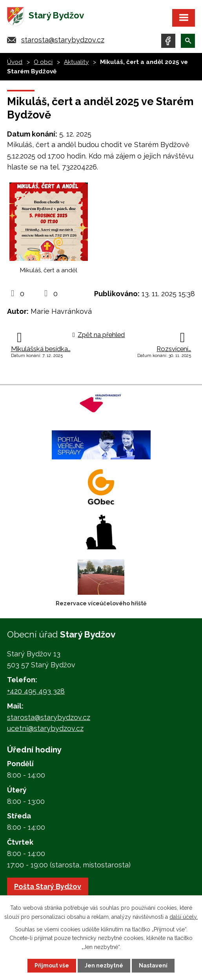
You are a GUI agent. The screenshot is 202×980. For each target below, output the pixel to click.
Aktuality (76, 62)
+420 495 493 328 (36, 691)
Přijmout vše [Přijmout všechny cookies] (52, 965)
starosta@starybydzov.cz (63, 40)
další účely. (184, 916)
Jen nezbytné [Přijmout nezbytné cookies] (104, 965)
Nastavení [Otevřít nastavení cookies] (153, 965)
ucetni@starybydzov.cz (45, 728)
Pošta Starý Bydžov (48, 886)
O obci (43, 62)
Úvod (15, 62)
